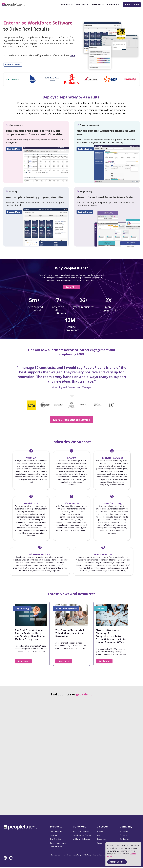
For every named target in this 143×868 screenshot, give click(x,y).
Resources (101, 840)
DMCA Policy (87, 856)
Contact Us (125, 840)
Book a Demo (132, 4)
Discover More (14, 212)
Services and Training (82, 836)
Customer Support (81, 832)
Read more (23, 662)
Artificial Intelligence (82, 840)
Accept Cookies (117, 862)
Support (100, 844)
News (99, 836)
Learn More (72, 288)
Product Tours (56, 848)
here (73, 55)
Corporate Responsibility (100, 856)
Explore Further (84, 149)
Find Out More (14, 149)
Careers (123, 836)
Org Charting (55, 840)
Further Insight (84, 212)
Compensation (56, 832)
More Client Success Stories (71, 421)
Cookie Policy (77, 856)
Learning (54, 836)
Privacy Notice (66, 856)
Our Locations (55, 856)
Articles (100, 832)
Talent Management (59, 844)
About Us (124, 832)
